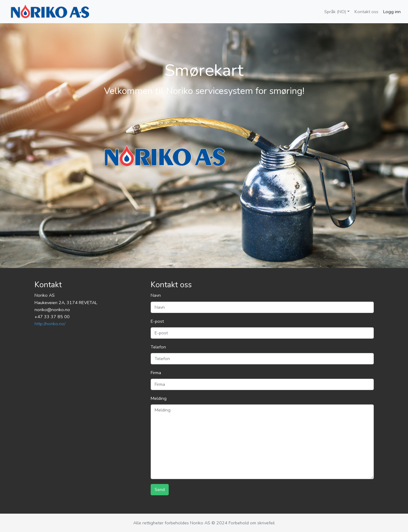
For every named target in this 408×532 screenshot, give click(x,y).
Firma (156, 373)
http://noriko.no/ (50, 324)
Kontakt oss (366, 12)
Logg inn (392, 12)
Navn (156, 295)
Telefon (158, 347)
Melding (159, 398)
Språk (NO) (335, 12)
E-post (157, 321)
